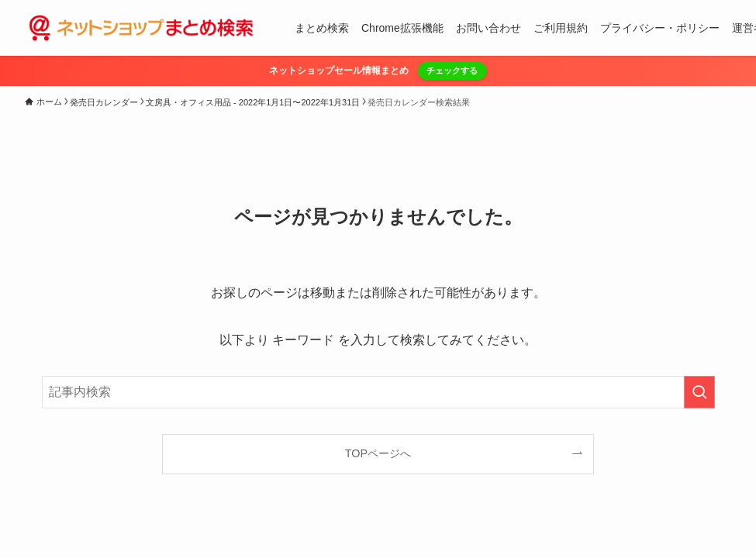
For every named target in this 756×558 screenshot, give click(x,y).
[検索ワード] (378, 392)
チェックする (452, 71)
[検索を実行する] (699, 392)
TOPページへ (378, 453)
